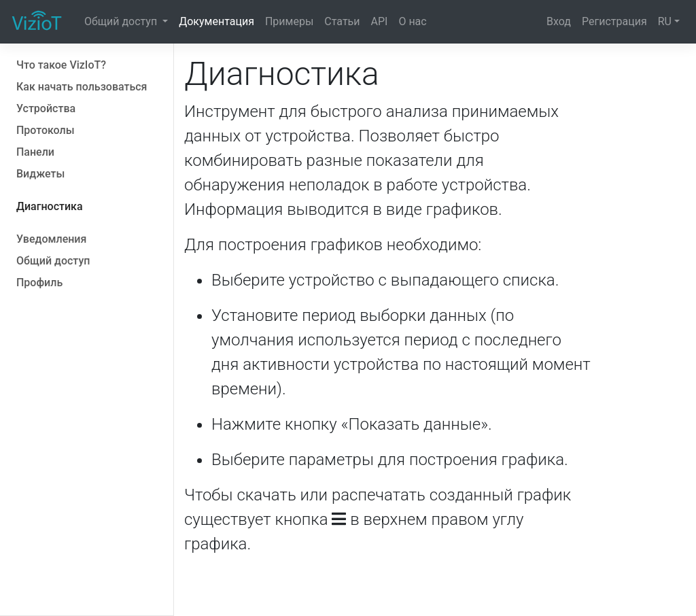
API (380, 21)
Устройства (46, 108)
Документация (216, 21)
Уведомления (51, 239)
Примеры (289, 21)
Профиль (39, 283)
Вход (559, 21)
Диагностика (50, 206)
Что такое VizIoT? (61, 65)
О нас (412, 21)
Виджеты (40, 174)
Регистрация (614, 21)
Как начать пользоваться (82, 87)
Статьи (342, 21)
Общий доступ (122, 21)
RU (665, 21)
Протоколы (46, 130)
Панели (35, 152)
